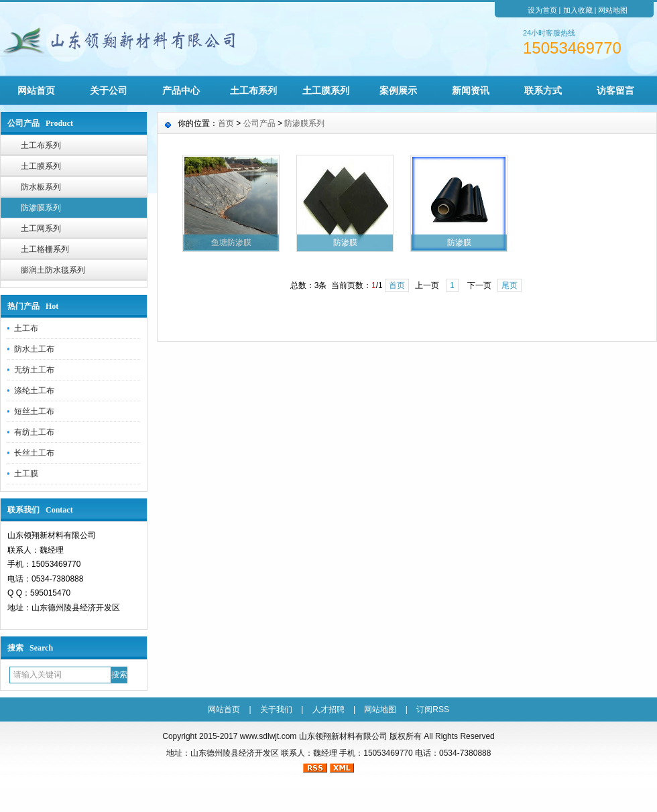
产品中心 (181, 90)
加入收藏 (578, 10)
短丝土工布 (34, 411)
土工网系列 (41, 228)
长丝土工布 (34, 453)
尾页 (510, 285)
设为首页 (542, 10)
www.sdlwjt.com (268, 736)
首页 (226, 123)
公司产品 (259, 123)
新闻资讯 (471, 90)
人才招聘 (328, 709)
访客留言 (615, 90)
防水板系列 (41, 187)
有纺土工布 (34, 432)
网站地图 (613, 10)
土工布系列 (253, 90)
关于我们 (276, 709)
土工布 (26, 328)
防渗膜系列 (41, 208)
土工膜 (26, 474)
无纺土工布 (34, 370)
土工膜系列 (326, 90)
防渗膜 (345, 243)
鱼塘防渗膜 (231, 243)
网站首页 (36, 90)
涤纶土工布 (34, 391)
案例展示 (398, 90)
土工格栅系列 (45, 249)
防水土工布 (34, 349)
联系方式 (543, 90)
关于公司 (109, 90)
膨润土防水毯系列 (53, 270)
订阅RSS (433, 709)
